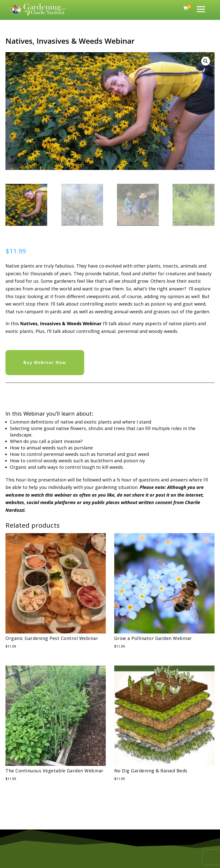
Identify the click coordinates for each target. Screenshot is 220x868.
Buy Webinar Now (45, 362)
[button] (206, 61)
